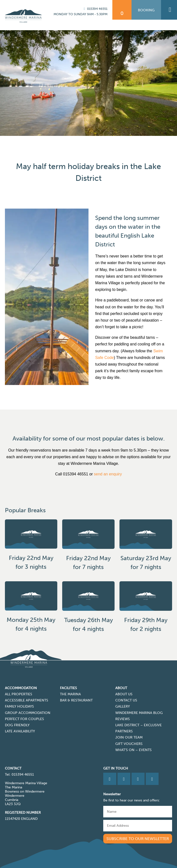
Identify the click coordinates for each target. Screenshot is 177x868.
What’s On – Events (133, 750)
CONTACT (13, 768)
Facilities (68, 688)
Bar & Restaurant (76, 700)
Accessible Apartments (27, 700)
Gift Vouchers (129, 744)
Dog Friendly (17, 725)
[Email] (138, 826)
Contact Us (126, 700)
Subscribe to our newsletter (138, 839)
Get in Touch (116, 768)
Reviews (123, 719)
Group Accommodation (28, 713)
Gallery (123, 706)
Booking (146, 10)
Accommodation (21, 688)
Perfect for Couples (24, 719)
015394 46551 (95, 9)
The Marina (70, 694)
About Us (124, 694)
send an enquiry (108, 474)
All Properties (19, 694)
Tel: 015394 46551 (19, 775)
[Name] (138, 812)
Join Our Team (129, 737)
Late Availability (20, 731)
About (121, 688)
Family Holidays (19, 706)
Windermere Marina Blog (139, 713)
